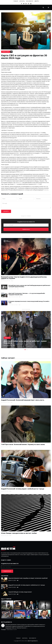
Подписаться (26, 229)
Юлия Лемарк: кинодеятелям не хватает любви (19, 533)
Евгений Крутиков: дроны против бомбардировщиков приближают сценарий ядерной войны (29, 286)
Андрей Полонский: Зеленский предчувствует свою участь (23, 400)
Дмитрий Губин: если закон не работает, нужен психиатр (25, 342)
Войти (37, 1)
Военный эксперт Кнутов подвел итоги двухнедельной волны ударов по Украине (24, 278)
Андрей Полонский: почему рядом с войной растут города (23, 489)
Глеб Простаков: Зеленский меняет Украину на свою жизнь (23, 444)
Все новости (30, 1)
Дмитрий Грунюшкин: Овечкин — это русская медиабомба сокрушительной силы (27, 294)
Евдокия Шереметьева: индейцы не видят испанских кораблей (28, 578)
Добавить (6, 211)
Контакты (22, 1)
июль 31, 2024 (6, 52)
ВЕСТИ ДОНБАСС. (33, 641)
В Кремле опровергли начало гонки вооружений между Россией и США (29, 302)
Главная (16, 1)
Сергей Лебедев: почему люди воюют (20, 592)
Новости (7, 338)
